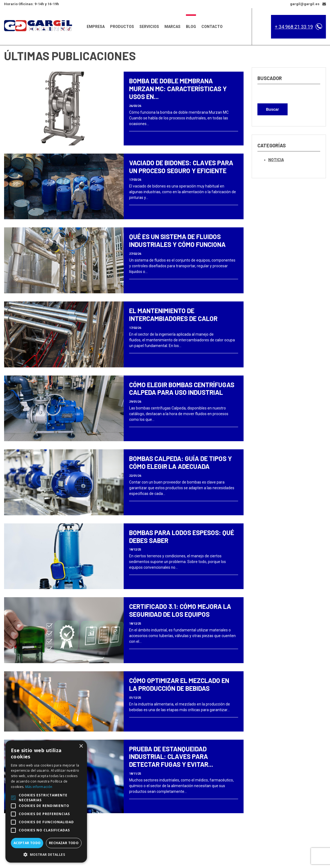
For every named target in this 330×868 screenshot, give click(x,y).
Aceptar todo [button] (27, 843)
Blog (191, 27)
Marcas (172, 27)
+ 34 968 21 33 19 (294, 27)
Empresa (96, 27)
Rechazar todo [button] (64, 843)
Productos (122, 27)
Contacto (212, 27)
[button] (46, 854)
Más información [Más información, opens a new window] (39, 787)
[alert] (46, 802)
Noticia (276, 160)
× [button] (81, 746)
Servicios (149, 27)
